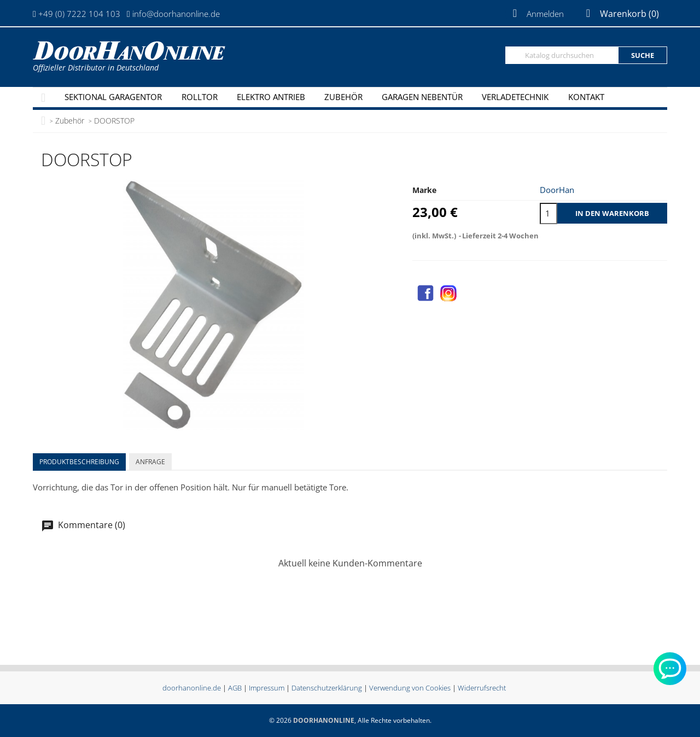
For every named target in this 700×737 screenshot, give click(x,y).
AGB (235, 688)
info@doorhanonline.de (176, 14)
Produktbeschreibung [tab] (79, 462)
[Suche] (562, 55)
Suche (643, 55)
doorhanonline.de (192, 688)
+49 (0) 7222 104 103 (79, 14)
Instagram (448, 293)
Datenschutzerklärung (327, 688)
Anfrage (150, 462)
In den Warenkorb (612, 213)
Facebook (425, 293)
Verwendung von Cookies (410, 688)
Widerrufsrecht (482, 688)
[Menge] (549, 213)
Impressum (267, 688)
